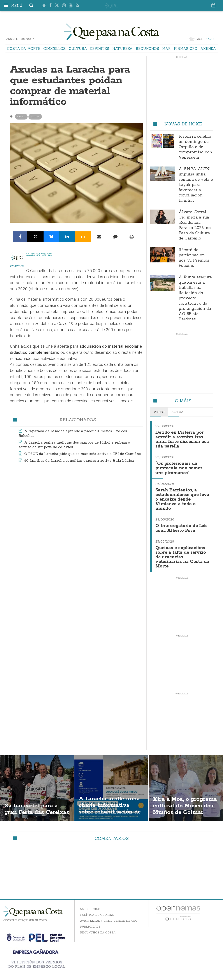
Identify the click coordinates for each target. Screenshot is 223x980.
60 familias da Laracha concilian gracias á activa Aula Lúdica (79, 461)
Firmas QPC (185, 49)
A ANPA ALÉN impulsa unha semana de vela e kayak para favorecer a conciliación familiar (196, 185)
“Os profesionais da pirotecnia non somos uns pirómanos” (179, 467)
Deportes (100, 49)
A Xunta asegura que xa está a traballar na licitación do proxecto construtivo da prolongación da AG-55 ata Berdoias (195, 298)
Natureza (122, 49)
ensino (21, 117)
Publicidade (90, 922)
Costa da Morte (24, 49)
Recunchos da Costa (98, 928)
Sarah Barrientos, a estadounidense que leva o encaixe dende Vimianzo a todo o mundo (179, 497)
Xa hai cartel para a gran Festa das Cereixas (33, 801)
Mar (166, 49)
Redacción (17, 266)
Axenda (208, 49)
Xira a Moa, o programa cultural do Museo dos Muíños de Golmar (184, 805)
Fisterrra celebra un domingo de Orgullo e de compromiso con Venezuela (195, 147)
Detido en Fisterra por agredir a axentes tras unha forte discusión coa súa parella (182, 439)
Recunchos (147, 49)
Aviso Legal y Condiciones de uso (109, 917)
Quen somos (90, 905)
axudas (35, 117)
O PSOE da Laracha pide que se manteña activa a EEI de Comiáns (83, 454)
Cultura (78, 49)
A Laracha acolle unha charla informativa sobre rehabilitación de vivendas (111, 805)
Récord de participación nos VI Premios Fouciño (194, 258)
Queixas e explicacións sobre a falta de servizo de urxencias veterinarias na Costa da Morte (181, 553)
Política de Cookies (97, 911)
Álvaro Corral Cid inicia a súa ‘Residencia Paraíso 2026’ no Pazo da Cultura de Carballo (195, 225)
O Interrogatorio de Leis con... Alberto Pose (182, 525)
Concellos (54, 49)
